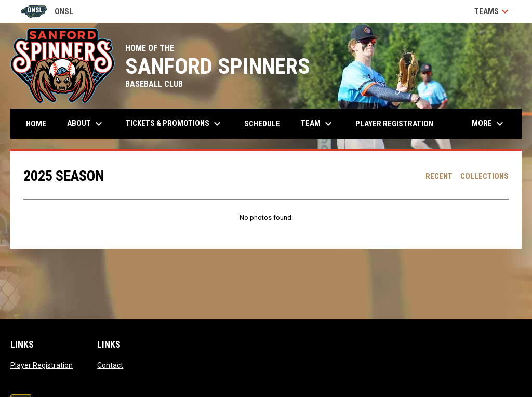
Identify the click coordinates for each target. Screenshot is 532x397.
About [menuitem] (86, 124)
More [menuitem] (489, 124)
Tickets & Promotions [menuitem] (175, 124)
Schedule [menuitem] (262, 124)
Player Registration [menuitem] (394, 124)
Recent (439, 176)
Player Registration (42, 365)
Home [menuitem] (36, 124)
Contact (110, 365)
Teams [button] (493, 11)
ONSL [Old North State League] (47, 11)
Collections (484, 176)
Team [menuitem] (318, 124)
